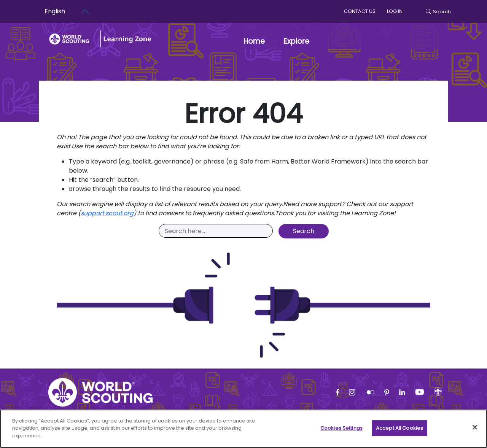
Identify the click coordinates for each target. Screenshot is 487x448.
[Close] (475, 432)
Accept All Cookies (399, 432)
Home (254, 41)
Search (438, 12)
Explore (297, 41)
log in (395, 11)
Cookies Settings (341, 432)
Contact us (360, 11)
